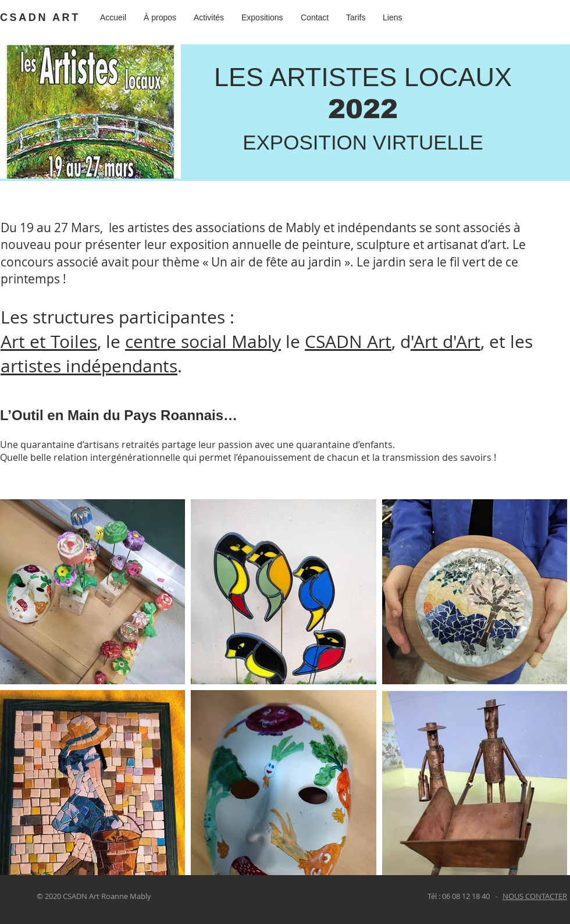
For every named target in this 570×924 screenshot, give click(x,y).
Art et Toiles (49, 342)
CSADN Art (348, 342)
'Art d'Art (446, 342)
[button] (262, 17)
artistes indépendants (89, 366)
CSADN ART (40, 17)
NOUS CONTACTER (535, 896)
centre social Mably (203, 342)
